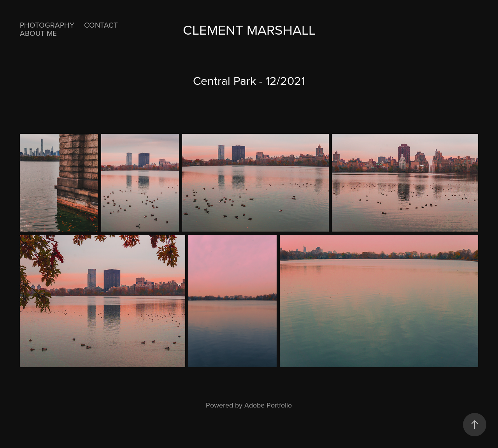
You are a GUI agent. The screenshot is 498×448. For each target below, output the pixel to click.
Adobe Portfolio (268, 405)
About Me (38, 33)
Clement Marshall (249, 29)
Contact (101, 25)
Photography (47, 25)
